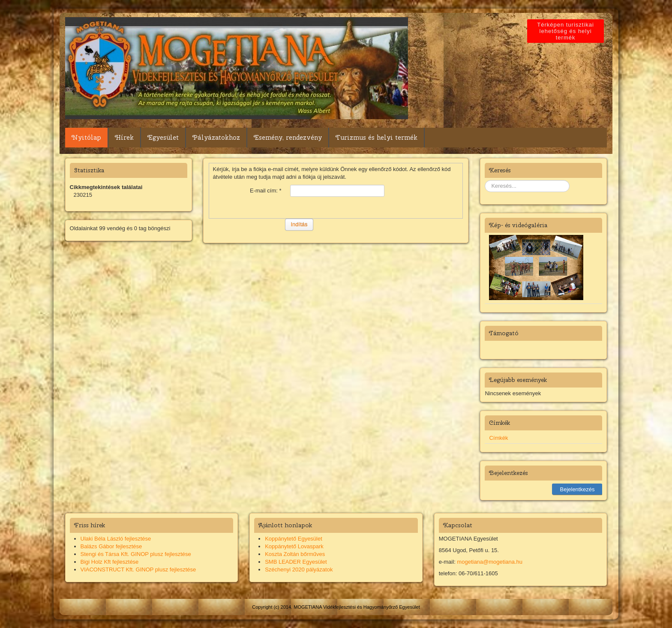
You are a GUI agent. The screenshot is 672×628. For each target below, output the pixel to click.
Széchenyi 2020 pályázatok (299, 569)
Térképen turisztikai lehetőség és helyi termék (567, 31)
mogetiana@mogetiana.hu (490, 562)
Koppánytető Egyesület (294, 539)
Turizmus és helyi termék (376, 138)
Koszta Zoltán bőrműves (295, 554)
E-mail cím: (266, 191)
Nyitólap (86, 138)
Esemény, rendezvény (288, 138)
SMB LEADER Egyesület (296, 562)
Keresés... (485, 180)
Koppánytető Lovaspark (294, 546)
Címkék (498, 438)
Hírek (124, 138)
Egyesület (163, 138)
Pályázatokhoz (216, 138)
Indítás (299, 224)
